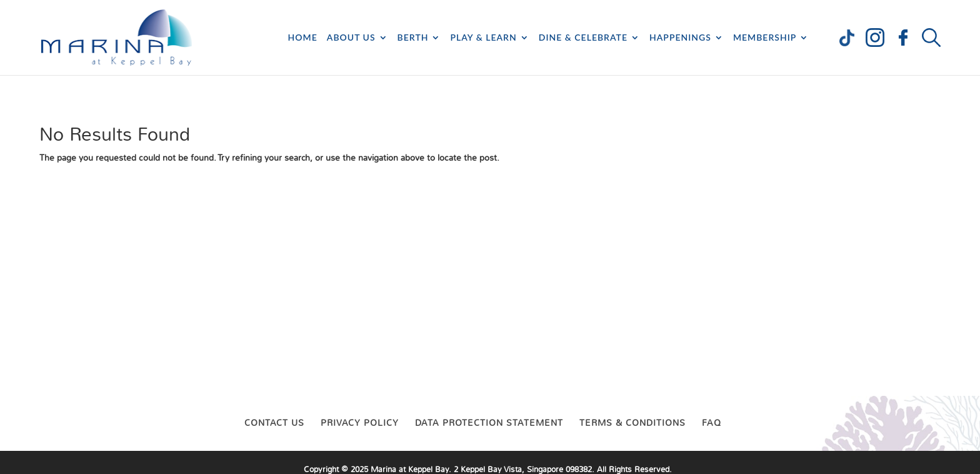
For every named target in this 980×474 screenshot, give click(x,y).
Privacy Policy (360, 423)
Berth (413, 38)
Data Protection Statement (489, 423)
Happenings (680, 38)
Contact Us (274, 423)
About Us (351, 38)
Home (303, 38)
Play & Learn (483, 38)
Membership (765, 38)
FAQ (712, 423)
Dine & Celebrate (583, 38)
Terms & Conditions (632, 423)
